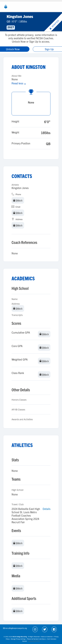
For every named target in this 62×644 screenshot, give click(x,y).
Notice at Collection (47, 637)
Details (47, 509)
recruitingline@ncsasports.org (16, 628)
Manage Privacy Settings (18, 639)
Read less (19, 83)
